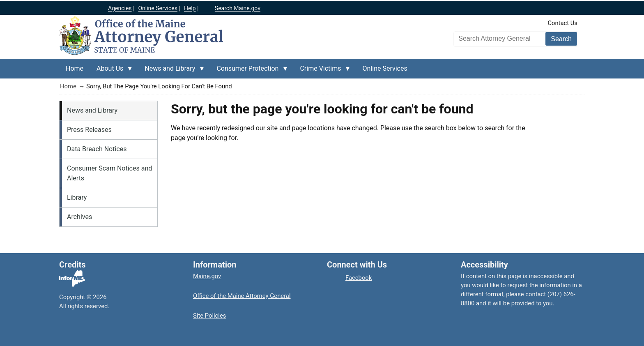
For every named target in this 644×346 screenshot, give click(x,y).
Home (68, 86)
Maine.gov (207, 276)
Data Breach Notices (97, 149)
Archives (79, 217)
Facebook (359, 278)
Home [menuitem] (75, 68)
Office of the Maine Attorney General (242, 296)
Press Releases (89, 130)
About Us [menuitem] (112, 72)
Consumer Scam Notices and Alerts (109, 173)
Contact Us (562, 23)
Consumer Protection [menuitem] (249, 72)
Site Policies (209, 316)
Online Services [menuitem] (385, 68)
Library (77, 197)
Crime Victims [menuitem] (322, 72)
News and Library (92, 110)
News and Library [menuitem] (171, 72)
